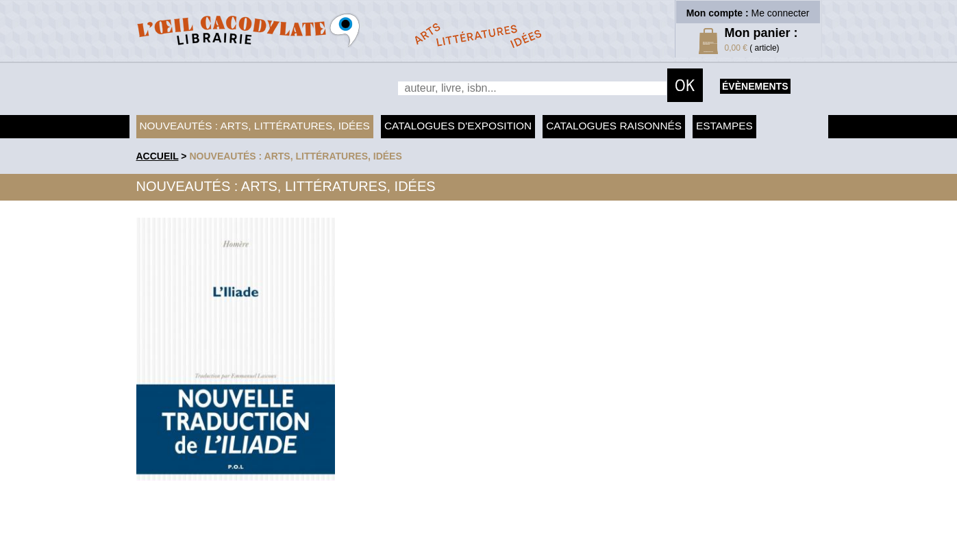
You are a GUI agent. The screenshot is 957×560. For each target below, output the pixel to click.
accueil (158, 156)
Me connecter (781, 13)
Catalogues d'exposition (458, 126)
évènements (755, 86)
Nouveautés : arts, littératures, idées (255, 126)
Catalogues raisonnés (614, 126)
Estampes (724, 126)
